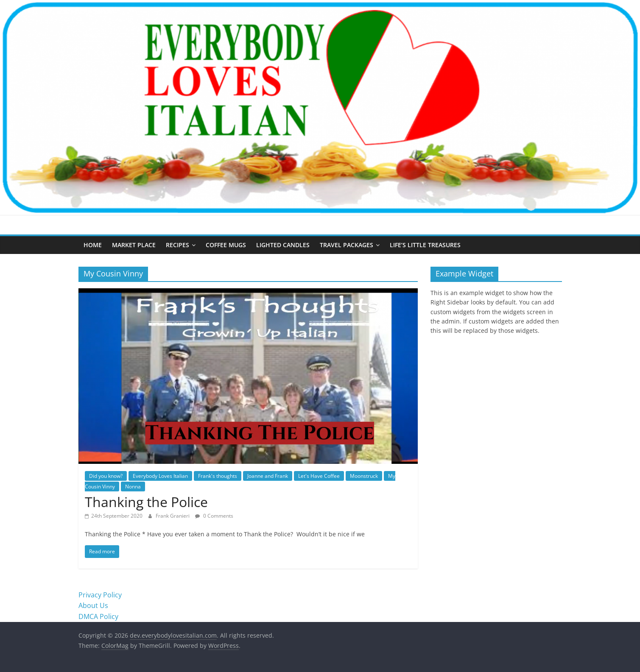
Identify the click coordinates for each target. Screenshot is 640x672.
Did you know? (106, 476)
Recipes (177, 245)
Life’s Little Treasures (425, 245)
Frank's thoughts (218, 476)
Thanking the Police (146, 502)
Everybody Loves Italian (160, 476)
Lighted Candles (283, 245)
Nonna (133, 487)
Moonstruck (364, 476)
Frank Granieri (173, 516)
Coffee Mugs (226, 245)
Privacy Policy (100, 595)
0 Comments (214, 516)
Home (93, 245)
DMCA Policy (98, 616)
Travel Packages (347, 245)
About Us (93, 605)
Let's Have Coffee (319, 476)
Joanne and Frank (268, 476)
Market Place (134, 245)
